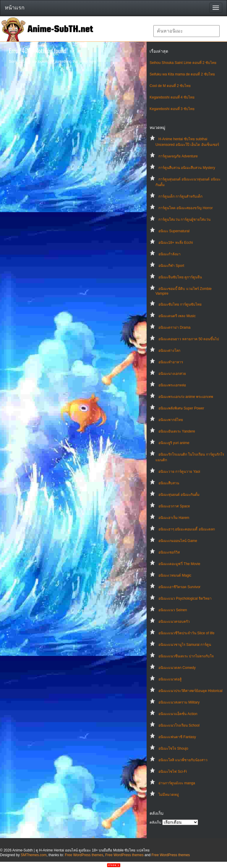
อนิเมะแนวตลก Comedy (177, 668)
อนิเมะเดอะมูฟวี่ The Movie (179, 564)
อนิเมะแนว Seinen (173, 610)
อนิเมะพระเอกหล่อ (172, 385)
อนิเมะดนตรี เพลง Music (177, 316)
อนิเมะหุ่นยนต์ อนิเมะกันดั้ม (179, 495)
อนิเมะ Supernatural (174, 231)
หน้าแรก (15, 8)
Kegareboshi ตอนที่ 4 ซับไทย (172, 97)
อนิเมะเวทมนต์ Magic (175, 575)
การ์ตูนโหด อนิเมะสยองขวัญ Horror (186, 208)
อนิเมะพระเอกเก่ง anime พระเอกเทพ (186, 397)
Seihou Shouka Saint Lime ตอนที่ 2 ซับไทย (183, 63)
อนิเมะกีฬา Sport (171, 266)
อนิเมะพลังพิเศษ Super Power (181, 408)
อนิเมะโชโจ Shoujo (173, 748)
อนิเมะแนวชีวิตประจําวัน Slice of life (186, 633)
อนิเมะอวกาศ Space (174, 506)
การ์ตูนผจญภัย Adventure (178, 156)
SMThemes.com (34, 855)
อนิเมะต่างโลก (169, 351)
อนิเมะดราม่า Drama (174, 327)
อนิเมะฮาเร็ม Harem (174, 518)
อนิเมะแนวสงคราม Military (179, 702)
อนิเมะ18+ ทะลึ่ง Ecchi (176, 243)
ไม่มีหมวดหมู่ (169, 795)
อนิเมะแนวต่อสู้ (170, 679)
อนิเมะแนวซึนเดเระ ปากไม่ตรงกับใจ (186, 656)
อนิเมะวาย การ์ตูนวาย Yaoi (179, 472)
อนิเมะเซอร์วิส (169, 552)
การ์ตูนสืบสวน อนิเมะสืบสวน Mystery (187, 168)
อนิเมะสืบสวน (169, 483)
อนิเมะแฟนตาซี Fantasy (177, 737)
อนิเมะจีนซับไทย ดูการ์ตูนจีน (180, 277)
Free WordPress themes (84, 855)
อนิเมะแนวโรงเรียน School (179, 725)
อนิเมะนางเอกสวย (172, 374)
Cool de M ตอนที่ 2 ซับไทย (170, 86)
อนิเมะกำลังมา (170, 254)
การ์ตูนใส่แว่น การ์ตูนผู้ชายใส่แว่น (184, 220)
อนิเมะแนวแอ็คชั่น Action (178, 714)
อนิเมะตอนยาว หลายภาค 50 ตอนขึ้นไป (189, 339)
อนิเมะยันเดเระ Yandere (177, 431)
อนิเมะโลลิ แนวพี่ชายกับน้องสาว (183, 760)
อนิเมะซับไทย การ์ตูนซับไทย (180, 304)
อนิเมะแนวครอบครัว (174, 622)
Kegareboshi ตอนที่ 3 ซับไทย (172, 109)
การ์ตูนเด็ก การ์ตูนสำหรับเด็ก (180, 196)
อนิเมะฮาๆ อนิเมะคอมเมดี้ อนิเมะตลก (187, 529)
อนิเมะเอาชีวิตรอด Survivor (179, 587)
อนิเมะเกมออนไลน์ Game (178, 541)
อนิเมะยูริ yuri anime (174, 443)
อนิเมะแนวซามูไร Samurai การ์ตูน (185, 645)
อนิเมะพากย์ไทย (171, 420)
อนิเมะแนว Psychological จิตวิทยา (185, 598)
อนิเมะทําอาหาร (171, 362)
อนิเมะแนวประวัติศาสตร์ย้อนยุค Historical (190, 691)
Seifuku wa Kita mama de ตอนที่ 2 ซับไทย (182, 74)
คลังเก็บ (155, 822)
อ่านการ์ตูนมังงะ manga (177, 783)
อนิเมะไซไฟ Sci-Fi (173, 772)
